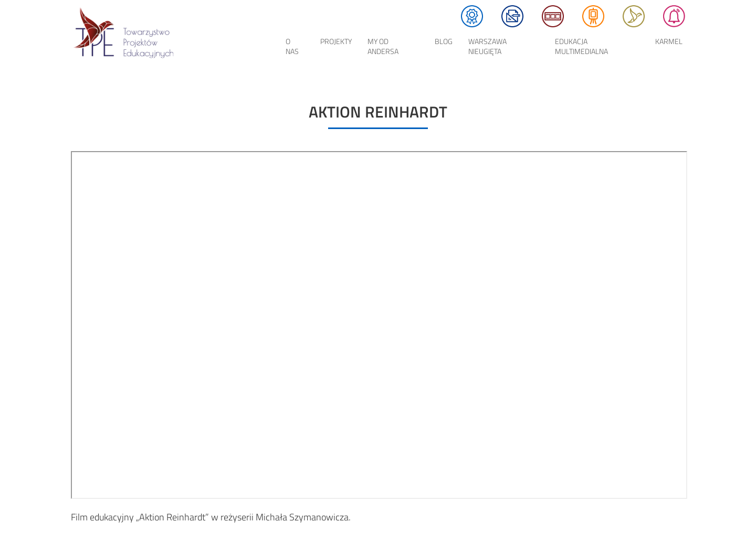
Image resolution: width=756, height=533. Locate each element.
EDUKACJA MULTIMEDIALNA (581, 46)
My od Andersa (383, 46)
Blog (444, 41)
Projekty (336, 41)
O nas (292, 46)
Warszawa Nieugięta (487, 46)
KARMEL (669, 41)
